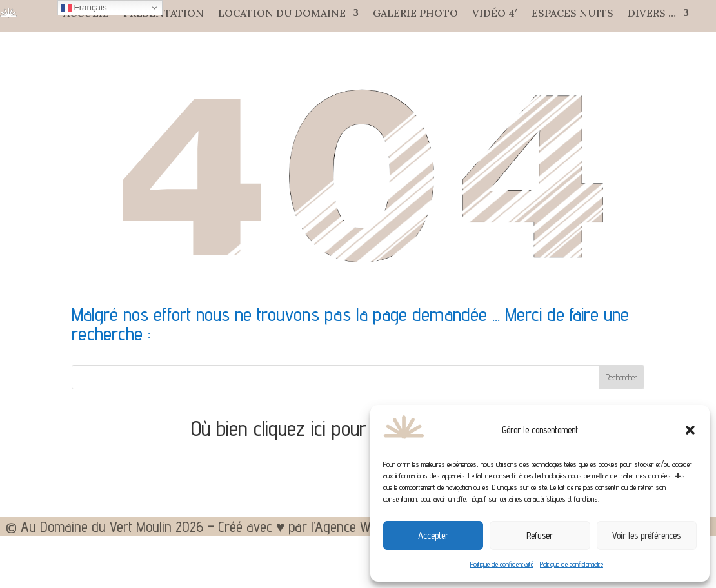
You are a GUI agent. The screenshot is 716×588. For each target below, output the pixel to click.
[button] (690, 430)
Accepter (433, 535)
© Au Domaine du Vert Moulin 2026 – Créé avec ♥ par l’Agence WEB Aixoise (217, 529)
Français (84, 8)
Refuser (540, 535)
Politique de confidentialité (502, 564)
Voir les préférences (646, 535)
